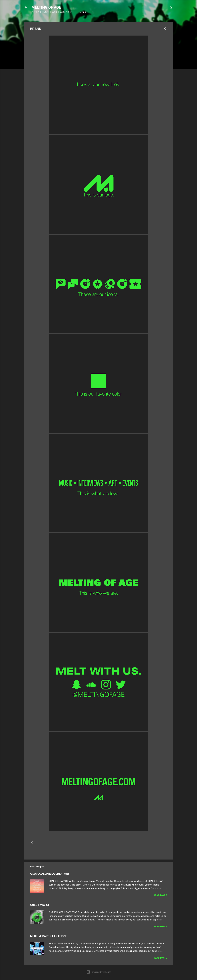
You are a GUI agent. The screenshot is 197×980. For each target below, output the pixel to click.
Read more (160, 896)
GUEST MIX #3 (39, 905)
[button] (165, 30)
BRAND (141, 12)
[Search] (171, 8)
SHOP (154, 12)
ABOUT (110, 12)
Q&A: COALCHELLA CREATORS (50, 874)
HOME (83, 12)
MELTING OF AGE (46, 7)
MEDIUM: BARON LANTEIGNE (49, 937)
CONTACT (126, 12)
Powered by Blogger (99, 972)
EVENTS (96, 12)
